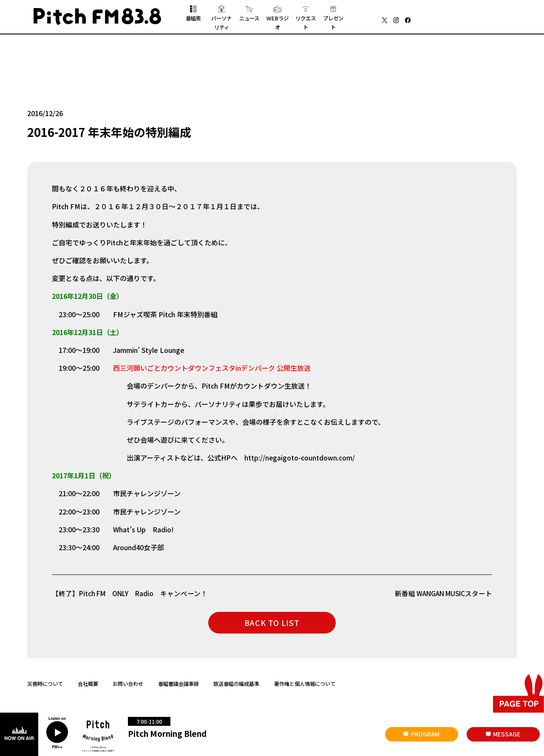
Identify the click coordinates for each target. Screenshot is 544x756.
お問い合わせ (128, 686)
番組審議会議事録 (178, 686)
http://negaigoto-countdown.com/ (300, 460)
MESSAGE (507, 734)
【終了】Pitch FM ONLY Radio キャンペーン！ (132, 596)
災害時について (45, 686)
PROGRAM (425, 734)
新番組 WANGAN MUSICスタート (441, 596)
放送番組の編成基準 (236, 686)
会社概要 (88, 686)
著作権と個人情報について (305, 686)
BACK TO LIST (272, 625)
